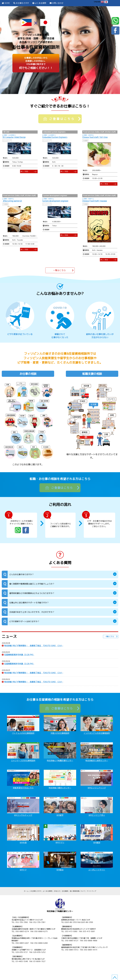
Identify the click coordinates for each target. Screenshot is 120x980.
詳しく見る (24, 171)
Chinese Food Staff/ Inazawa (95, 201)
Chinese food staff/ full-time (95, 137)
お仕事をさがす (22, 3)
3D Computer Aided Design (14, 137)
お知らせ (57, 891)
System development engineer (55, 201)
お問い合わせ (58, 3)
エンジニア (7, 141)
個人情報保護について (77, 891)
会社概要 (65, 891)
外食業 (85, 141)
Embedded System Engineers (55, 137)
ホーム (26, 891)
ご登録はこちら (59, 119)
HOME (7, 3)
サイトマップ (92, 891)
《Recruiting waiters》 (12, 201)
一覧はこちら (59, 270)
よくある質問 (41, 3)
